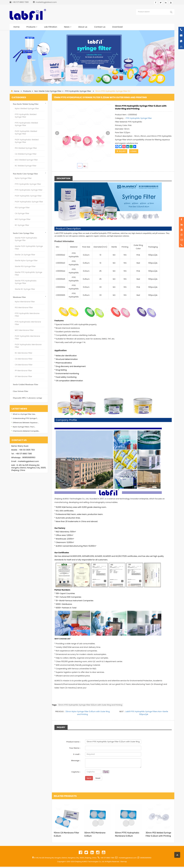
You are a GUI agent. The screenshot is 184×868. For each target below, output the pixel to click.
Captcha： (76, 772)
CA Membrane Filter (24, 359)
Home (16, 27)
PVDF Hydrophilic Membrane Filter (27, 337)
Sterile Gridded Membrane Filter (26, 384)
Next (108, 133)
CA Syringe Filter (22, 213)
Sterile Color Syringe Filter (23, 233)
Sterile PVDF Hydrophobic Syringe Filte (26, 239)
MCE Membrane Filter (24, 330)
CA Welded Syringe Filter (26, 154)
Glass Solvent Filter (21, 391)
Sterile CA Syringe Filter (25, 255)
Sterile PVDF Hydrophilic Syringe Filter (29, 248)
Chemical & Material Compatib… (26, 431)
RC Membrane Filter (24, 353)
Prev (57, 133)
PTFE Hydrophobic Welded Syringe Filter (26, 124)
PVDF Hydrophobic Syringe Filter (29, 202)
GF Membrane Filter (23, 376)
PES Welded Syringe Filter (26, 148)
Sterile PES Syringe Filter (25, 266)
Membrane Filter (19, 297)
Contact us (100, 27)
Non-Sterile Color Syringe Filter (48, 91)
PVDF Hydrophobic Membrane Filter (28, 346)
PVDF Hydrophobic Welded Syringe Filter (27, 141)
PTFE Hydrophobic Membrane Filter (28, 323)
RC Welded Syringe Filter (26, 166)
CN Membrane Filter (24, 365)
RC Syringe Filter (22, 225)
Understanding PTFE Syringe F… (25, 418)
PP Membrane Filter (23, 371)
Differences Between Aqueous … (26, 423)
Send (89, 778)
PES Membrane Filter (24, 308)
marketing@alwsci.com (46, 2)
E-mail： (77, 754)
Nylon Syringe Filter (23, 178)
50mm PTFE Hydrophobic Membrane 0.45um (127, 834)
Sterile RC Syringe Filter (25, 289)
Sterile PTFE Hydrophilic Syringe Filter (28, 274)
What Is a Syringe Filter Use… (24, 414)
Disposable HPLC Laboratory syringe (27, 398)
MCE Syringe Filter (23, 219)
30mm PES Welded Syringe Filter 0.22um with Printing (158, 834)
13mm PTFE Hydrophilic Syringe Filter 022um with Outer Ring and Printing (90, 705)
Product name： (74, 742)
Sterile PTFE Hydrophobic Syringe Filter (26, 282)
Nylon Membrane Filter (25, 302)
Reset (98, 778)
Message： (76, 761)
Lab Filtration (51, 27)
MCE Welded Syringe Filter (26, 160)
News (68, 27)
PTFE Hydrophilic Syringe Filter (78, 91)
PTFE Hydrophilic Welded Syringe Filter (26, 116)
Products (32, 27)
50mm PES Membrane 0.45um (95, 834)
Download (117, 27)
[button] (37, 27)
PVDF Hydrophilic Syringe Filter (28, 196)
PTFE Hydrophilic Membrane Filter (27, 315)
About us (83, 27)
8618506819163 (29, 457)
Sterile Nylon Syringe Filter (26, 261)
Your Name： (75, 748)
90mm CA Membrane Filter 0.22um (66, 834)
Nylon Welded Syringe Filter (27, 108)
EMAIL (134, 151)
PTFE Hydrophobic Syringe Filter (29, 190)
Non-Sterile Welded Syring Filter (26, 104)
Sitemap (124, 862)
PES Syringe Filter (22, 208)
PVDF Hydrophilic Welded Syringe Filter (26, 132)
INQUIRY (121, 151)
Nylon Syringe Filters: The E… (24, 427)
